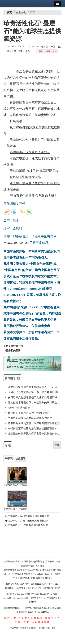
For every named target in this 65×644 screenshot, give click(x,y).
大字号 (40, 51)
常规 (55, 51)
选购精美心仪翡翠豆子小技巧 (30, 152)
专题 (8, 445)
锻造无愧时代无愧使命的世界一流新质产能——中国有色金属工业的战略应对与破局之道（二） (35, 434)
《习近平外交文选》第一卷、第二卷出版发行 (34, 392)
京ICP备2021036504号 (41, 578)
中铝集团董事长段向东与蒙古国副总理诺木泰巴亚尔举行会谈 (35, 428)
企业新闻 (20, 458)
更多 (57, 445)
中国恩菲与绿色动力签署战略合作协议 (30, 418)
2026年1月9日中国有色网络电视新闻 (27, 525)
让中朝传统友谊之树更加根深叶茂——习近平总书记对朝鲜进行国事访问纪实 (35, 387)
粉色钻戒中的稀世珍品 (25, 177)
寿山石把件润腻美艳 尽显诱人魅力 (34, 196)
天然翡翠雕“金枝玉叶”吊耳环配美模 (34, 171)
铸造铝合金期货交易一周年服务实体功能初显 (34, 423)
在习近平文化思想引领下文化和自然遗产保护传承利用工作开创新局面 (35, 397)
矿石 (28, 51)
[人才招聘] (40, 566)
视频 (9, 459)
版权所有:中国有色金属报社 (24, 618)
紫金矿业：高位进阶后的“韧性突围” (28, 413)
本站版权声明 (41, 622)
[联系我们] (39, 562)
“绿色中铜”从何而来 (19, 408)
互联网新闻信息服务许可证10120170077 (30, 574)
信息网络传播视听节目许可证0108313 (22, 570)
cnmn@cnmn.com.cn (14, 598)
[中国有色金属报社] (13, 562)
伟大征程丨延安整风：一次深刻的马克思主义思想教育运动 (35, 402)
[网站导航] (28, 562)
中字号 (48, 51)
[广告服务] (50, 562)
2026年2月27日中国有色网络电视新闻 (17, 509)
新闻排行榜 (12, 378)
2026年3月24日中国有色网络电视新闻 (17, 485)
